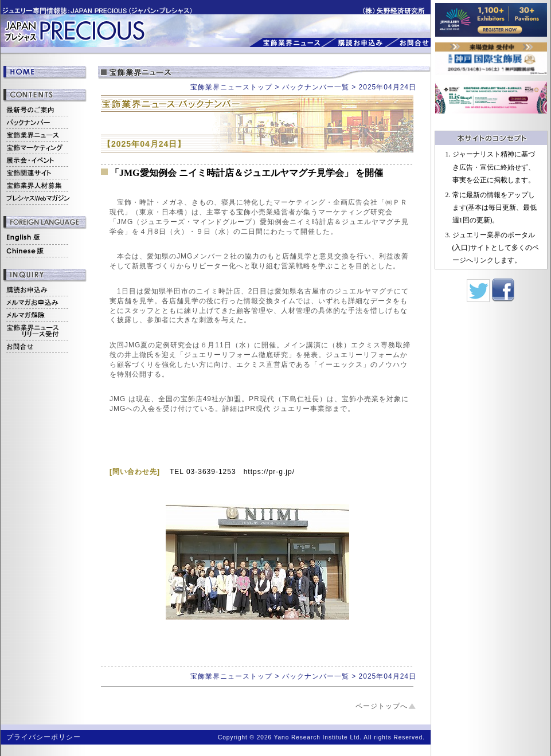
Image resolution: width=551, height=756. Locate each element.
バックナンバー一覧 (316, 87)
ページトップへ (382, 706)
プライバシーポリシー (44, 737)
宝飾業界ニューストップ (231, 87)
